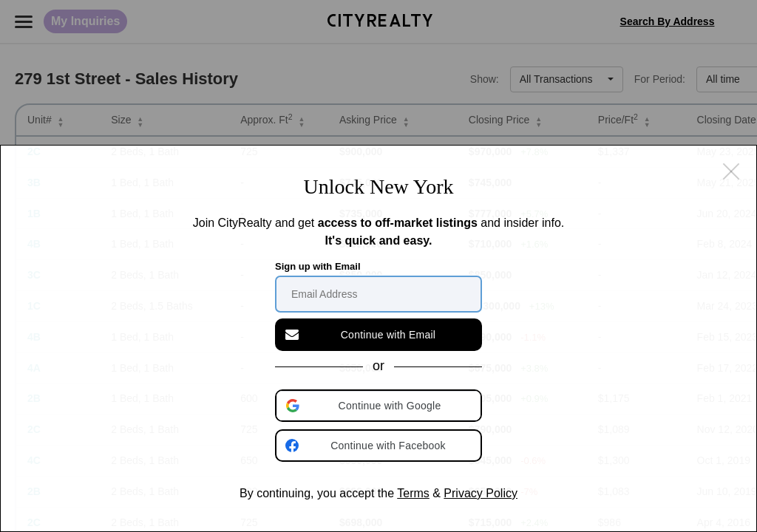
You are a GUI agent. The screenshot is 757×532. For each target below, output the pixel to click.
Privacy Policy (481, 493)
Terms (413, 493)
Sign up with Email (318, 266)
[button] (380, 406)
